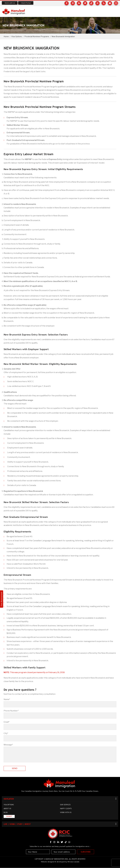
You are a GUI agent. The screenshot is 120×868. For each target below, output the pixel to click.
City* (6, 733)
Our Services (65, 805)
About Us (7, 809)
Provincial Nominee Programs (37, 37)
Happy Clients (66, 809)
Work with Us (10, 3)
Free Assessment (2, 599)
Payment (9, 817)
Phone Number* (11, 711)
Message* (8, 745)
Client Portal (26, 3)
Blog (6, 813)
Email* (7, 722)
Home (6, 37)
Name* (7, 699)
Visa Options (17, 37)
